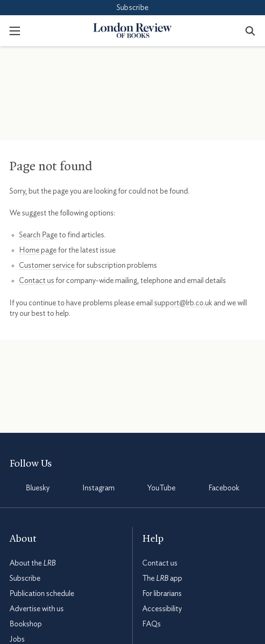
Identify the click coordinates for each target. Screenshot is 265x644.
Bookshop (26, 624)
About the (33, 563)
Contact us (37, 281)
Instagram (98, 488)
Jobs (17, 639)
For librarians (162, 594)
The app (162, 578)
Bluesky (38, 488)
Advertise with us (37, 609)
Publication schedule (42, 594)
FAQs (152, 624)
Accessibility (162, 609)
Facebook (224, 488)
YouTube (162, 488)
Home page (38, 250)
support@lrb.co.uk (183, 303)
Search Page (38, 235)
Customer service (47, 265)
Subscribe (132, 8)
